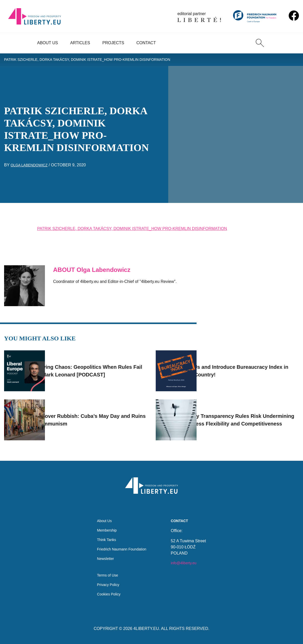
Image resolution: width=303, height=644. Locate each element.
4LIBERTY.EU (146, 629)
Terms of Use (105, 573)
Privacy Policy (106, 584)
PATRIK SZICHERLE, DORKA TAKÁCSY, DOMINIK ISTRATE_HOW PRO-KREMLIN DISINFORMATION (99, 60)
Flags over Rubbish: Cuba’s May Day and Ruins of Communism (98, 413)
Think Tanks (104, 534)
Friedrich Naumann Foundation (122, 545)
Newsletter (103, 555)
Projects (113, 43)
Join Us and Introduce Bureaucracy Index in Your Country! (248, 364)
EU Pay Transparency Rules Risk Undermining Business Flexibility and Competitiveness (250, 413)
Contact (146, 43)
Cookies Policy (107, 594)
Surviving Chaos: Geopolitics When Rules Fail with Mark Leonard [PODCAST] (96, 364)
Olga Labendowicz (32, 167)
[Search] (260, 43)
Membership (105, 524)
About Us (48, 43)
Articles (80, 43)
